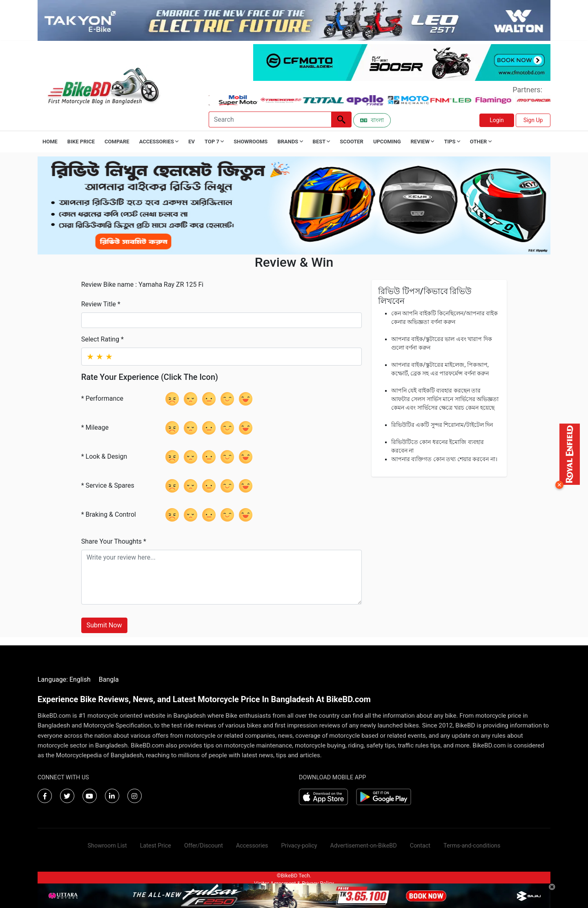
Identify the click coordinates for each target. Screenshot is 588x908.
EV (192, 142)
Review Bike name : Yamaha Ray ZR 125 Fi (143, 284)
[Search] (270, 119)
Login (497, 120)
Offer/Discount (204, 846)
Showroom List (107, 846)
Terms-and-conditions (472, 846)
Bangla (109, 679)
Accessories (252, 846)
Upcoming (387, 142)
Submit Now (104, 625)
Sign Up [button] (533, 120)
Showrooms (251, 142)
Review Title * (101, 304)
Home (50, 142)
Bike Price (81, 142)
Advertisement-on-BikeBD (364, 846)
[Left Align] (341, 119)
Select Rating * (102, 339)
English (80, 679)
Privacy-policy (299, 846)
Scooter (352, 142)
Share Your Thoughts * (114, 541)
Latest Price (156, 846)
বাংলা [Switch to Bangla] (372, 120)
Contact (420, 846)
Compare (117, 142)
